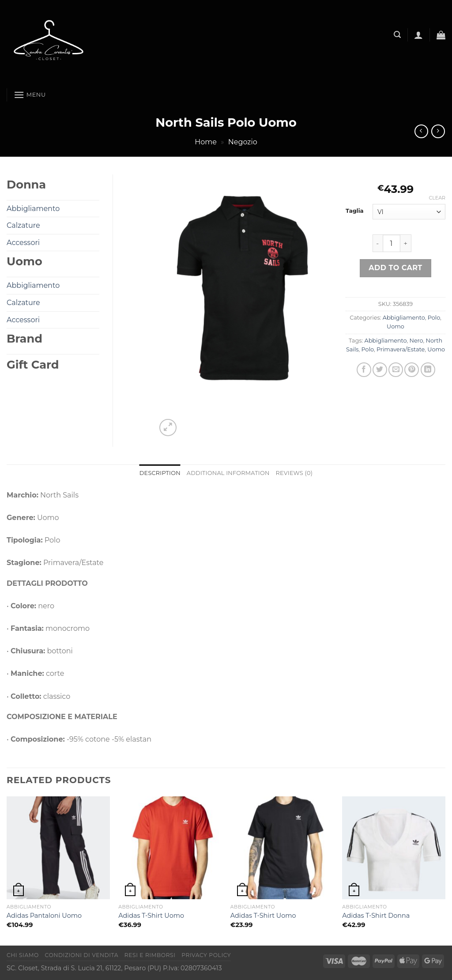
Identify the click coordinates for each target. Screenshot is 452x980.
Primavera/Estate (401, 349)
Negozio (243, 142)
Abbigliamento (404, 318)
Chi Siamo (23, 955)
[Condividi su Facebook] (364, 370)
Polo (434, 318)
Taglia (355, 211)
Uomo (395, 326)
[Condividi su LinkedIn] (428, 370)
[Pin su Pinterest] (412, 370)
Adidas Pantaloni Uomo (44, 916)
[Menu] (30, 95)
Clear (437, 198)
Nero (416, 341)
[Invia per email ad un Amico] (396, 370)
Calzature (23, 225)
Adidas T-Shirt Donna (376, 916)
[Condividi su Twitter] (380, 370)
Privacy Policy (206, 955)
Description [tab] (160, 473)
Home (206, 142)
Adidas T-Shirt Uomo (151, 916)
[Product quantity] (392, 243)
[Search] (397, 35)
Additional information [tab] (228, 473)
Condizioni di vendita (82, 955)
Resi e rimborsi (150, 955)
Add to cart (395, 268)
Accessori (23, 243)
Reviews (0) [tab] (294, 473)
